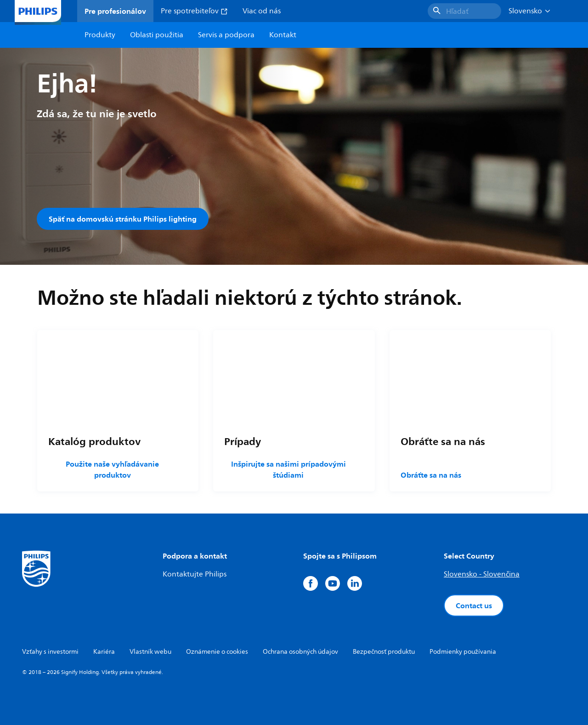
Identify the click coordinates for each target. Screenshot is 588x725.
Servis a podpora (226, 35)
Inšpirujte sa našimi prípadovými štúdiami (288, 469)
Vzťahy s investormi (50, 652)
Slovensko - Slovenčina (482, 574)
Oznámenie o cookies (217, 652)
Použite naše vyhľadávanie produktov (112, 469)
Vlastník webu (150, 652)
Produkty (100, 35)
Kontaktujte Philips (195, 574)
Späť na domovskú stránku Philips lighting (123, 219)
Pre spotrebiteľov (194, 11)
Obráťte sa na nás (431, 475)
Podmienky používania (463, 652)
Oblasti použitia (157, 35)
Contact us (474, 605)
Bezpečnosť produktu (384, 652)
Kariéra (104, 652)
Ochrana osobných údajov (300, 652)
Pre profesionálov (115, 11)
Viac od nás (262, 11)
